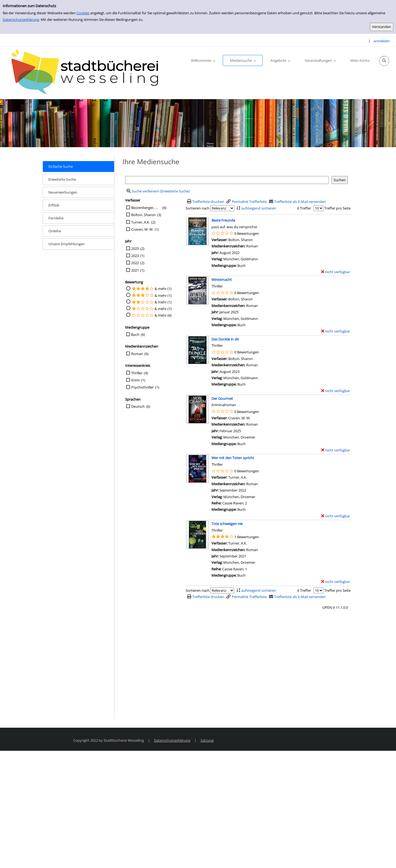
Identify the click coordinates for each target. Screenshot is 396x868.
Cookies (83, 13)
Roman (137, 354)
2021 (135, 270)
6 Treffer (304, 208)
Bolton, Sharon (143, 215)
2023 (135, 256)
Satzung (207, 740)
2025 (135, 249)
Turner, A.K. (141, 222)
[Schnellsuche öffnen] (384, 61)
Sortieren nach (198, 208)
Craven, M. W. (142, 229)
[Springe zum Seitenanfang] (383, 855)
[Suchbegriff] (227, 180)
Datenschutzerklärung (21, 19)
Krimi (135, 380)
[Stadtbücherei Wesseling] (88, 72)
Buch (135, 334)
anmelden (382, 41)
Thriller (137, 373)
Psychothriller (142, 387)
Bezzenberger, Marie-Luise (146, 208)
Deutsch (138, 406)
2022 (135, 263)
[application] (203, 60)
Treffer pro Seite (337, 208)
